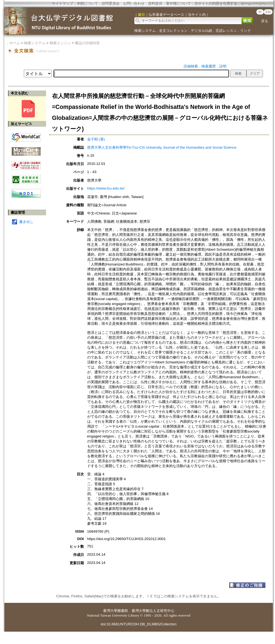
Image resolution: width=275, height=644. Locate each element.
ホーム (15, 43)
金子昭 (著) (96, 139)
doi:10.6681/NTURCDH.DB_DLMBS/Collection (139, 624)
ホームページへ (253, 3)
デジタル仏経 (202, 31)
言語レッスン (226, 31)
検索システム (145, 31)
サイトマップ (63, 3)
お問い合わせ (134, 3)
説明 (223, 66)
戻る (265, 21)
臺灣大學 (110, 611)
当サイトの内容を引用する (216, 3)
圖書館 (123, 611)
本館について (87, 3)
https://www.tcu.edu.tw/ (106, 188)
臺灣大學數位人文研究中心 (153, 611)
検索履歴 (209, 66)
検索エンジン (60, 43)
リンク (246, 31)
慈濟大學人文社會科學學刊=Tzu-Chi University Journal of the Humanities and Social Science (162, 147)
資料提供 (155, 3)
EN (268, 12)
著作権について (178, 3)
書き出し (26, 222)
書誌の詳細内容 (87, 43)
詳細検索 (191, 66)
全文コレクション (173, 31)
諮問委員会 (111, 3)
